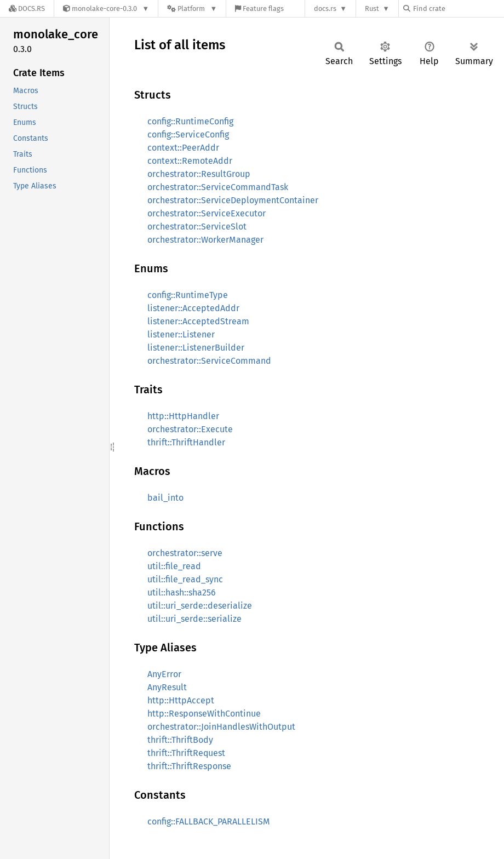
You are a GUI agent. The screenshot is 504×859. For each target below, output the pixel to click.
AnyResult (167, 687)
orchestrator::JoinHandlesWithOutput (221, 727)
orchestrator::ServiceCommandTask (218, 187)
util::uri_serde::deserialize (200, 606)
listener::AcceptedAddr (193, 308)
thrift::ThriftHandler (186, 442)
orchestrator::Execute (190, 429)
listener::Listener (181, 334)
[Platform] (192, 8)
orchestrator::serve (185, 553)
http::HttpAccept (181, 700)
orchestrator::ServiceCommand (209, 361)
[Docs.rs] (27, 8)
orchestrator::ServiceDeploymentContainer (233, 200)
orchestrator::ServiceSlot (197, 227)
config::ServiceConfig (188, 134)
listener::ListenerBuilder (196, 348)
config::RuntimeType (188, 295)
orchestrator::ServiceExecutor (207, 213)
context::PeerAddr (183, 148)
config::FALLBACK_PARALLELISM (209, 821)
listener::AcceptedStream (198, 321)
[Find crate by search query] (458, 8)
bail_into (165, 498)
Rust (372, 8)
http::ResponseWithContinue (204, 714)
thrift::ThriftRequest (186, 753)
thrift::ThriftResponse (189, 766)
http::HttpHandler (183, 416)
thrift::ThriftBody (180, 740)
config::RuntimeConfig (190, 121)
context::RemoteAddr (190, 161)
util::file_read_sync (185, 579)
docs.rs (325, 8)
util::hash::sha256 (182, 592)
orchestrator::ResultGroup (199, 174)
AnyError (164, 674)
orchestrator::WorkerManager (205, 240)
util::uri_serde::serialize (194, 619)
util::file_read (174, 566)
